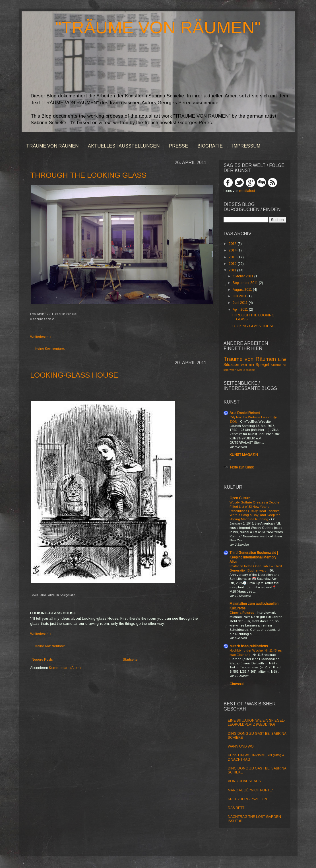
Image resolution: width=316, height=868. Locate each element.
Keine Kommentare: (50, 349)
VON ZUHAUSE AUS (244, 781)
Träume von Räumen (250, 359)
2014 (233, 250)
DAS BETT (236, 808)
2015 (233, 244)
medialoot (247, 191)
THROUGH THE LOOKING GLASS (88, 175)
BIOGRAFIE (210, 146)
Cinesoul (237, 684)
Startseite (130, 660)
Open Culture (240, 498)
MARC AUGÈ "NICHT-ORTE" (251, 790)
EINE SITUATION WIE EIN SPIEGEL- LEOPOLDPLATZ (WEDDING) (256, 722)
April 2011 (241, 310)
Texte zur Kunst (241, 467)
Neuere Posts (42, 660)
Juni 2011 (241, 303)
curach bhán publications (249, 646)
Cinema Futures (242, 613)
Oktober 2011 (243, 276)
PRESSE (178, 146)
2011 (233, 270)
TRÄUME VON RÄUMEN (52, 146)
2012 (233, 264)
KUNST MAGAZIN (244, 455)
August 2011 (243, 290)
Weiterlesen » (41, 337)
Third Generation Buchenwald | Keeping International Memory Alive (254, 557)
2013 (233, 257)
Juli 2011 (240, 296)
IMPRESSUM (246, 146)
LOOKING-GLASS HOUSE (74, 375)
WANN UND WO (241, 746)
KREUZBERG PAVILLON (247, 799)
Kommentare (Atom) (65, 668)
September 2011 (246, 283)
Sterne (276, 365)
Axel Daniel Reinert (245, 413)
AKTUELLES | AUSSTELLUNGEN (124, 146)
